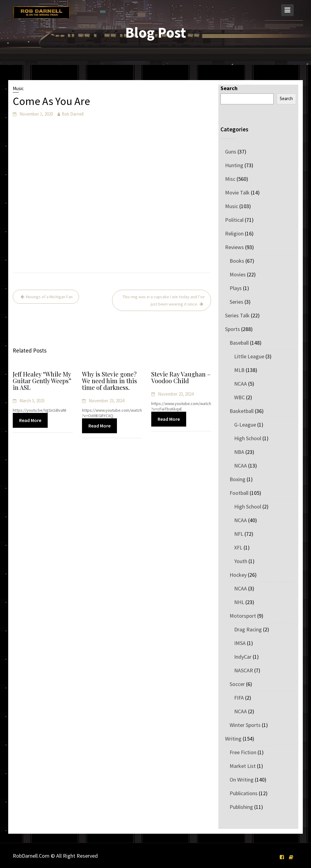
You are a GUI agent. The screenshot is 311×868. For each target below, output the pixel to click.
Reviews (234, 247)
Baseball (239, 343)
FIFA (239, 698)
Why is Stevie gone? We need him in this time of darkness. (109, 381)
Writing (233, 739)
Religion (234, 233)
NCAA (241, 384)
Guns (231, 152)
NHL (239, 602)
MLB (239, 370)
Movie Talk (237, 193)
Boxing (238, 479)
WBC (239, 397)
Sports (232, 329)
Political (234, 220)
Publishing (241, 807)
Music (18, 88)
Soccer (237, 684)
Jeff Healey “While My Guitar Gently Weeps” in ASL (42, 381)
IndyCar (243, 657)
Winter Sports (245, 725)
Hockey (238, 575)
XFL (238, 547)
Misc (230, 179)
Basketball (242, 411)
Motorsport (243, 616)
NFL (239, 534)
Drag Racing (248, 629)
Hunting (234, 165)
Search (229, 88)
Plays (236, 288)
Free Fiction (243, 752)
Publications (244, 793)
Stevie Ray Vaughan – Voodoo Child (181, 378)
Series (236, 302)
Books (237, 261)
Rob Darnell (73, 114)
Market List (243, 766)
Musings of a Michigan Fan (49, 297)
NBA (239, 452)
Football (239, 493)
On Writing (242, 780)
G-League (245, 425)
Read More (30, 420)
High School (248, 438)
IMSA (240, 643)
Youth (241, 561)
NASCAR (244, 670)
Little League (249, 356)
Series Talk (237, 315)
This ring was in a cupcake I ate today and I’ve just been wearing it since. (164, 300)
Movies (238, 274)
